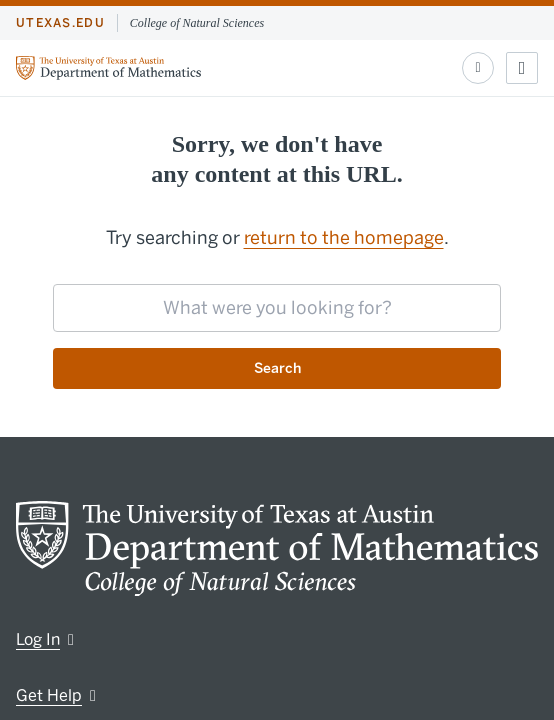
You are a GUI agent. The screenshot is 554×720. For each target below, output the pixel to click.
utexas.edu (60, 23)
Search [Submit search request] (277, 368)
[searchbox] (277, 308)
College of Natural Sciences (197, 23)
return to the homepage (344, 238)
